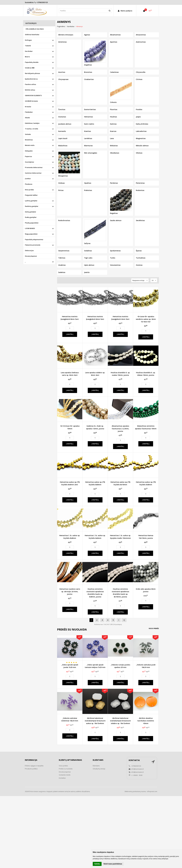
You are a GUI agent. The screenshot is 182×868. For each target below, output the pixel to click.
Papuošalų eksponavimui (34, 239)
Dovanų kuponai (31, 256)
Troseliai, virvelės (32, 129)
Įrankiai (28, 179)
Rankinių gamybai (32, 206)
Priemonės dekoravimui (34, 167)
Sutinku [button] (97, 864)
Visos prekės (154, 628)
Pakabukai (29, 112)
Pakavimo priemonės (33, 245)
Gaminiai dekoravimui (33, 173)
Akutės (27, 118)
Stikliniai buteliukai (32, 35)
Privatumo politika (31, 769)
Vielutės (28, 134)
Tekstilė (28, 46)
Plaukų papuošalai (32, 223)
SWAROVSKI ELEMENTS (33, 95)
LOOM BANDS (30, 228)
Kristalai (28, 107)
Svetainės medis (65, 775)
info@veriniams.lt (136, 769)
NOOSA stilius (30, 90)
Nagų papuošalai (31, 234)
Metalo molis (30, 145)
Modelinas (29, 140)
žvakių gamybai (31, 217)
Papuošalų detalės (32, 62)
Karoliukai (29, 51)
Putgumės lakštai (31, 195)
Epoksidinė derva (31, 79)
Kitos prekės (29, 190)
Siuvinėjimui (29, 162)
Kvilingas (28, 40)
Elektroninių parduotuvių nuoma (135, 791)
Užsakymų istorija (99, 769)
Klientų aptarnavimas (70, 760)
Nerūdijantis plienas (32, 73)
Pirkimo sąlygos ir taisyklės (34, 766)
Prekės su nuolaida (66, 769)
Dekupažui (29, 151)
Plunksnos (29, 184)
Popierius (28, 156)
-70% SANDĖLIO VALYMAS (34, 29)
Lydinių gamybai (31, 201)
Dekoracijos (29, 250)
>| (124, 620)
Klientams (98, 760)
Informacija (31, 760)
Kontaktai (62, 778)
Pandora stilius (30, 84)
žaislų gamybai (30, 212)
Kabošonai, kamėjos (32, 123)
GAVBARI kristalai (31, 101)
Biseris (27, 57)
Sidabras (30, 68)
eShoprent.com (152, 791)
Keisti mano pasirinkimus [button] (113, 864)
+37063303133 (41, 2)
